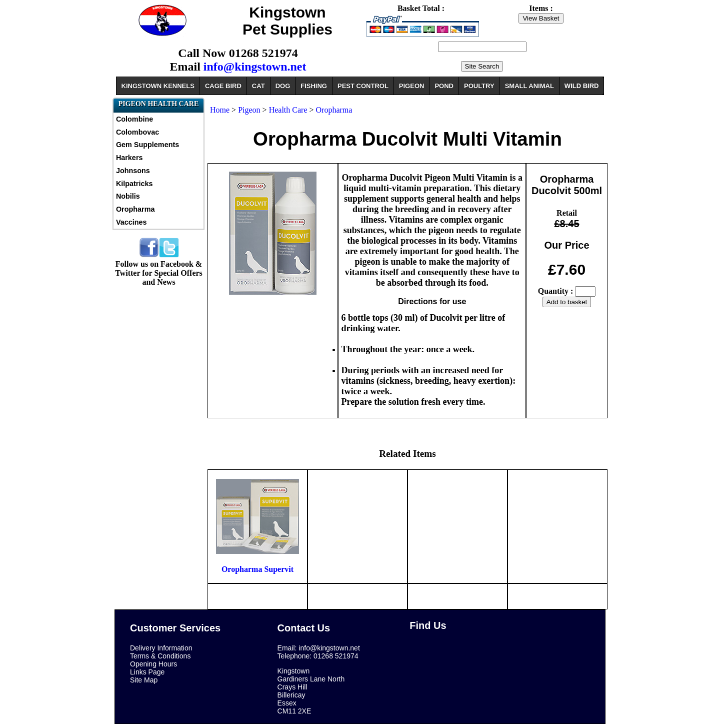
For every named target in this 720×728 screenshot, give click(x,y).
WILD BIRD (582, 86)
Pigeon (249, 110)
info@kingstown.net (255, 67)
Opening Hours (153, 664)
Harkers (129, 158)
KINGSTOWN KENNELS (158, 86)
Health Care (288, 110)
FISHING (314, 86)
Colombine (134, 119)
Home (220, 110)
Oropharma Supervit (257, 569)
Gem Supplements (147, 145)
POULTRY (479, 86)
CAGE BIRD (223, 86)
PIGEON (412, 86)
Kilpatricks (134, 184)
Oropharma (135, 209)
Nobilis (128, 196)
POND (444, 86)
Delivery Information (161, 648)
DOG (283, 86)
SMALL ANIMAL (529, 86)
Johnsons (133, 171)
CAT (258, 86)
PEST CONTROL (363, 86)
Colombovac (137, 132)
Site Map (144, 680)
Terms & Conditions (160, 656)
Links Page (147, 672)
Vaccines (131, 222)
